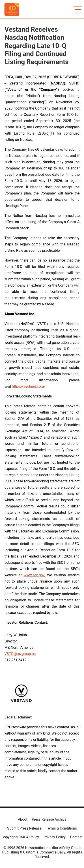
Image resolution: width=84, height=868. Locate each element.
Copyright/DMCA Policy (20, 837)
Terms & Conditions (61, 828)
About (23, 819)
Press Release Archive (49, 819)
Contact (76, 837)
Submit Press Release (24, 828)
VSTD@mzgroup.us (20, 654)
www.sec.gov (34, 575)
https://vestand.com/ (29, 386)
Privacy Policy (55, 837)
